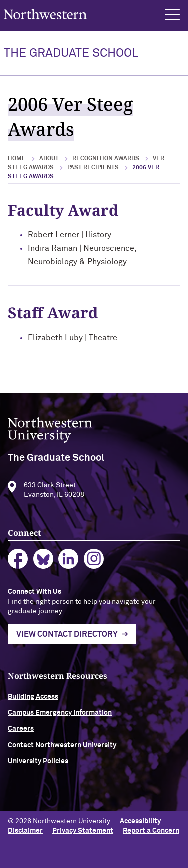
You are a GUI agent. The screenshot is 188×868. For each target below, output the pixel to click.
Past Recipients (93, 168)
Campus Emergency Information (60, 723)
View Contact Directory (67, 645)
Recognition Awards (106, 159)
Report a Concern (151, 831)
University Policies (38, 772)
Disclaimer (25, 831)
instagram (94, 570)
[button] (172, 15)
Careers (21, 740)
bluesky (44, 570)
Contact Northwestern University (62, 756)
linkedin (69, 570)
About (49, 159)
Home (17, 159)
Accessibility (140, 821)
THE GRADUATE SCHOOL (71, 53)
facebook (18, 570)
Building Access (33, 707)
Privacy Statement (83, 831)
